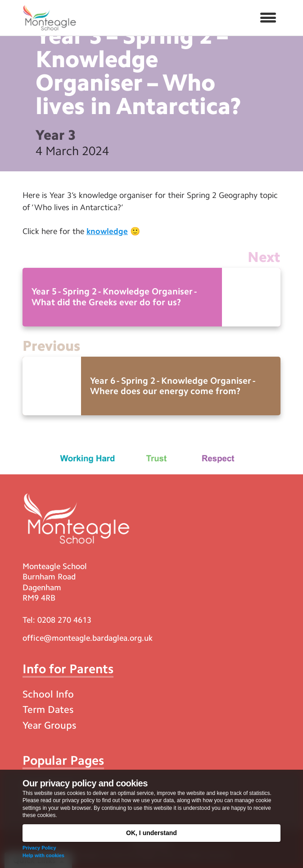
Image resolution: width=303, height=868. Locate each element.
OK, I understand (151, 833)
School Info (48, 694)
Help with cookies (43, 855)
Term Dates (48, 710)
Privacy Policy (39, 848)
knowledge (107, 231)
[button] (268, 18)
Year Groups (49, 725)
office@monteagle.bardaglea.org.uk (88, 638)
